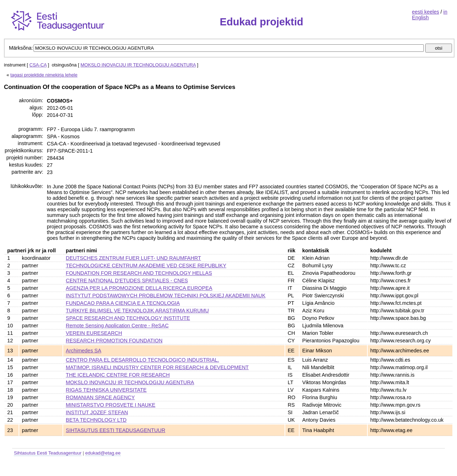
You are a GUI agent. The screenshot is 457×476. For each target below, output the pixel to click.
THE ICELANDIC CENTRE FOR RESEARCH (118, 375)
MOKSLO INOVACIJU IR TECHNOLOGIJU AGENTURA (138, 65)
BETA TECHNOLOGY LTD (96, 420)
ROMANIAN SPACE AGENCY (100, 397)
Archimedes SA (83, 351)
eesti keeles (426, 12)
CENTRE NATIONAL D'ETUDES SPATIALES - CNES (127, 281)
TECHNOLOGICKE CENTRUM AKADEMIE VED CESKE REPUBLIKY (146, 266)
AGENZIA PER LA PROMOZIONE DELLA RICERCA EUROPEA (139, 288)
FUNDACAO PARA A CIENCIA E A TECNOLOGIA (123, 303)
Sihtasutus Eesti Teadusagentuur (48, 453)
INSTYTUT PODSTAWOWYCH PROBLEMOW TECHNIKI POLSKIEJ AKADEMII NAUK (165, 296)
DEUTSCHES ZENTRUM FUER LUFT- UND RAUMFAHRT (133, 258)
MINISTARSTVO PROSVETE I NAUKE (111, 405)
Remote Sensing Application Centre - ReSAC (117, 326)
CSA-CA (38, 65)
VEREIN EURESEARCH (94, 333)
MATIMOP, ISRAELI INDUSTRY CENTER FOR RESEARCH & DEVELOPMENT (157, 367)
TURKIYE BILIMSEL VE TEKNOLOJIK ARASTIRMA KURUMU (137, 311)
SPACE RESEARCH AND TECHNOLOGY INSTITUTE (128, 318)
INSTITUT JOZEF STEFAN (97, 412)
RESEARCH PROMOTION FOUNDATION (114, 341)
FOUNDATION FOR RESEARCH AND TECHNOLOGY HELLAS (139, 273)
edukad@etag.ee (103, 453)
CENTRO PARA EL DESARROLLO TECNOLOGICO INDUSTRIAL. (142, 360)
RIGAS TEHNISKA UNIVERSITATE (106, 390)
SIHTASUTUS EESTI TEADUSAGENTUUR (115, 430)
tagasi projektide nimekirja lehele (44, 75)
